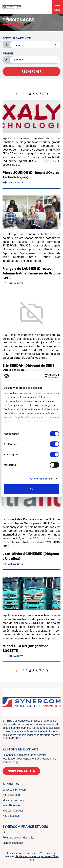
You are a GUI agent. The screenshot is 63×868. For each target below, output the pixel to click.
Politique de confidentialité (18, 837)
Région (8, 53)
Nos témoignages (13, 810)
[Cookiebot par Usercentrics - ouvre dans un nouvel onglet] (45, 376)
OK (32, 489)
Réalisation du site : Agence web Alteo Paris (37, 858)
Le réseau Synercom (15, 790)
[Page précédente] (16, 94)
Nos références (11, 805)
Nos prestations (12, 795)
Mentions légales (13, 843)
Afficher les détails (41, 478)
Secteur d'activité (17, 38)
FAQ (5, 832)
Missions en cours (13, 800)
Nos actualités (11, 816)
